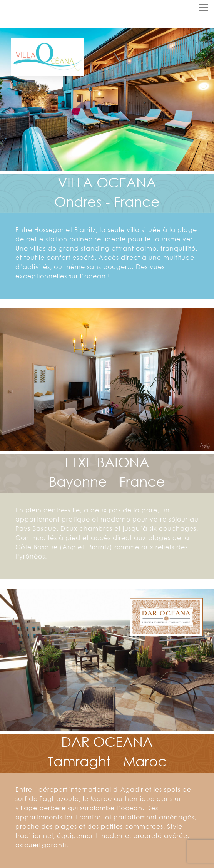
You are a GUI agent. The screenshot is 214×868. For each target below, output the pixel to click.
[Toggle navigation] (204, 7)
